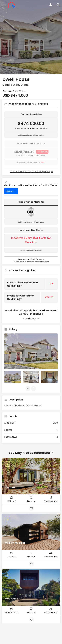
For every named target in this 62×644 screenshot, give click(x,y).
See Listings (30, 319)
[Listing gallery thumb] (31, 351)
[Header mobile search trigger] (58, 5)
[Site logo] (12, 5)
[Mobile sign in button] (51, 5)
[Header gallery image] (31, 37)
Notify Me (10, 191)
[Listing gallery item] (13, 377)
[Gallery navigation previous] (28, 389)
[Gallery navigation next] (34, 389)
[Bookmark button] (32, 508)
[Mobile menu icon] (4, 5)
